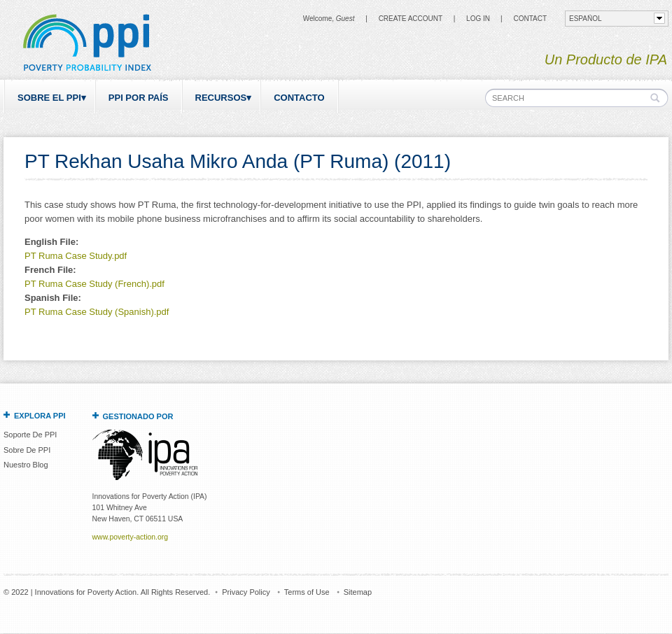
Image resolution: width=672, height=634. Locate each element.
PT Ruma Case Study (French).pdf (94, 284)
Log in (478, 19)
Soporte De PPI (30, 435)
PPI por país (139, 98)
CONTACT (530, 19)
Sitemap (358, 592)
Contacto (299, 98)
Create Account (411, 19)
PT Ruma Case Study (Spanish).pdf (97, 312)
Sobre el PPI (49, 98)
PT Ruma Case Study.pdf (76, 256)
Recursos (221, 98)
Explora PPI (40, 416)
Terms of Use (307, 592)
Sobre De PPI (27, 450)
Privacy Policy (246, 592)
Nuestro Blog (26, 465)
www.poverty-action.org (130, 537)
